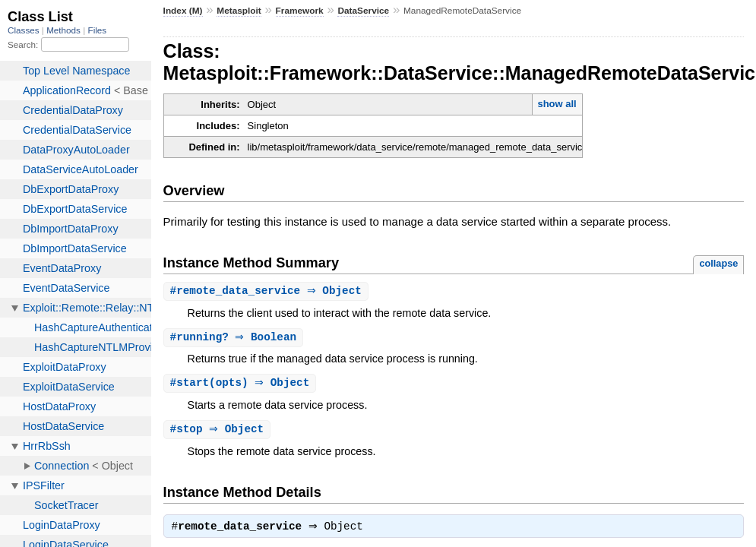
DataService (363, 11)
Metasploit (239, 11)
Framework (300, 11)
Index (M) (183, 11)
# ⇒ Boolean (236, 338)
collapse (718, 263)
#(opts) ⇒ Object (242, 385)
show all (557, 104)
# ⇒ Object (268, 291)
